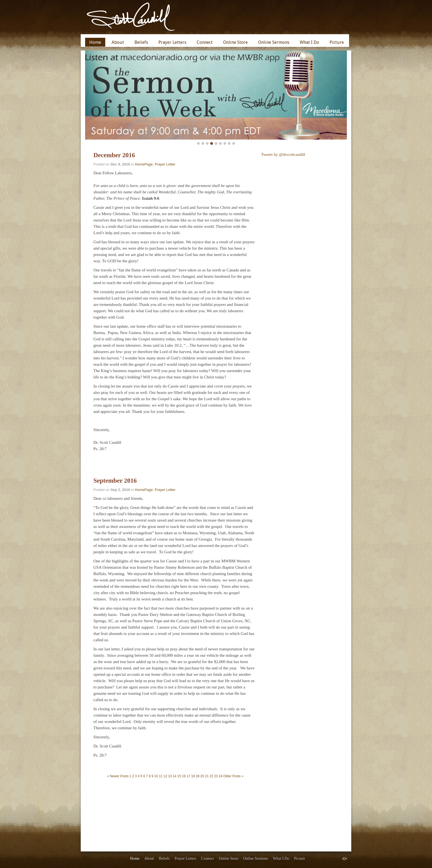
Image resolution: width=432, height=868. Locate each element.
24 (221, 776)
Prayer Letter (165, 164)
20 (202, 776)
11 (161, 776)
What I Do (309, 42)
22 (211, 776)
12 (165, 776)
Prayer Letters (172, 42)
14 (175, 776)
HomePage (144, 164)
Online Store (235, 42)
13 (170, 776)
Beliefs (141, 42)
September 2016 (115, 481)
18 (193, 776)
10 (156, 776)
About (118, 42)
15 (179, 776)
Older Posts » (233, 776)
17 (188, 776)
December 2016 (114, 155)
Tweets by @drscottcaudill (283, 154)
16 (184, 776)
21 (207, 776)
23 (216, 776)
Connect (205, 42)
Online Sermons (274, 42)
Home (95, 42)
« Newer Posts (118, 776)
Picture (337, 42)
